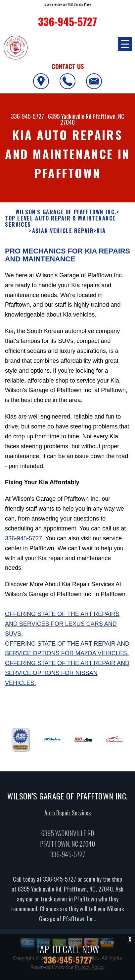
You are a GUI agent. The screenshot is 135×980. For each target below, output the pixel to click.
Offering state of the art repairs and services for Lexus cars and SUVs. (62, 628)
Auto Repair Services (67, 817)
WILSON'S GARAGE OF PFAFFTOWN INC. (66, 216)
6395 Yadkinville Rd (70, 116)
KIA (101, 235)
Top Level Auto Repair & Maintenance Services (60, 225)
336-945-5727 (27, 116)
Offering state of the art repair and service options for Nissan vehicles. (67, 677)
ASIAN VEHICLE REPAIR (63, 235)
